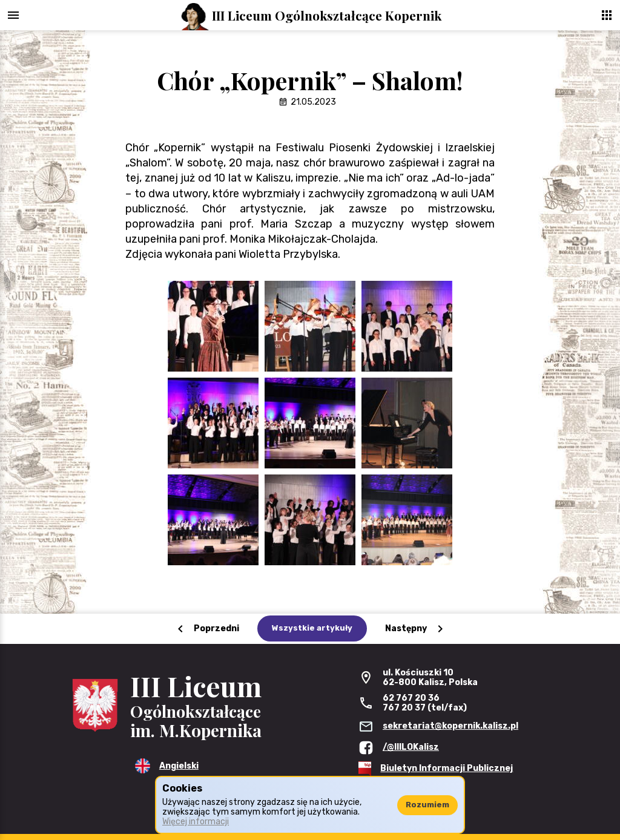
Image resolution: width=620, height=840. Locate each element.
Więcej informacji (196, 822)
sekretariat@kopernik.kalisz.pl (450, 726)
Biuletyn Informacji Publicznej (447, 768)
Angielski (179, 766)
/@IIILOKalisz (411, 747)
